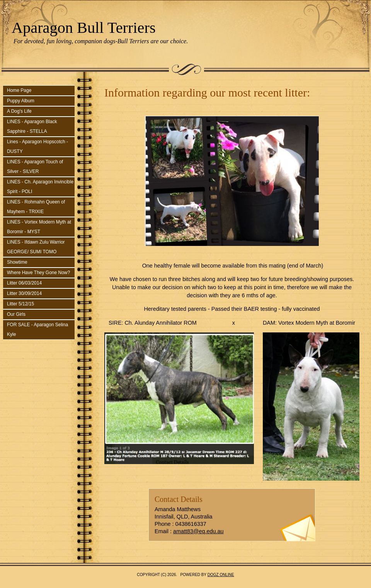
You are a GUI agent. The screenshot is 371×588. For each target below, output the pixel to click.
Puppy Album (21, 101)
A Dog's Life (19, 111)
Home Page (19, 90)
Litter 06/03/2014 (24, 283)
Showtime (17, 262)
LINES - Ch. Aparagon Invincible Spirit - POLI (40, 187)
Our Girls (16, 314)
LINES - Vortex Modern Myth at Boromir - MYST (39, 227)
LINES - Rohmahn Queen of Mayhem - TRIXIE (36, 207)
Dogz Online (221, 575)
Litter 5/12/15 (20, 304)
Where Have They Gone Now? (38, 273)
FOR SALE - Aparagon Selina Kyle (37, 330)
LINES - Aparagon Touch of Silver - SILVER (35, 167)
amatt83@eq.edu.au (198, 531)
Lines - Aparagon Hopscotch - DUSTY (37, 147)
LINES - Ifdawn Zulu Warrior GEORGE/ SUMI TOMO (36, 247)
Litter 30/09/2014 (24, 293)
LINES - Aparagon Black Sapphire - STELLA (32, 126)
